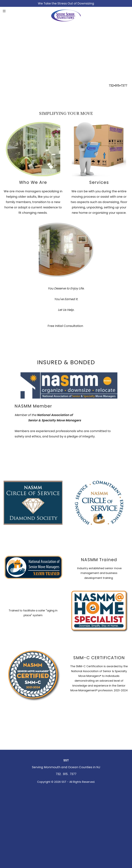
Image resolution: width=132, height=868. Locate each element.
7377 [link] (124, 86)
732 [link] (111, 86)
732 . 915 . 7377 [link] (66, 774)
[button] (11, 11)
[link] (66, 11)
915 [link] (117, 86)
